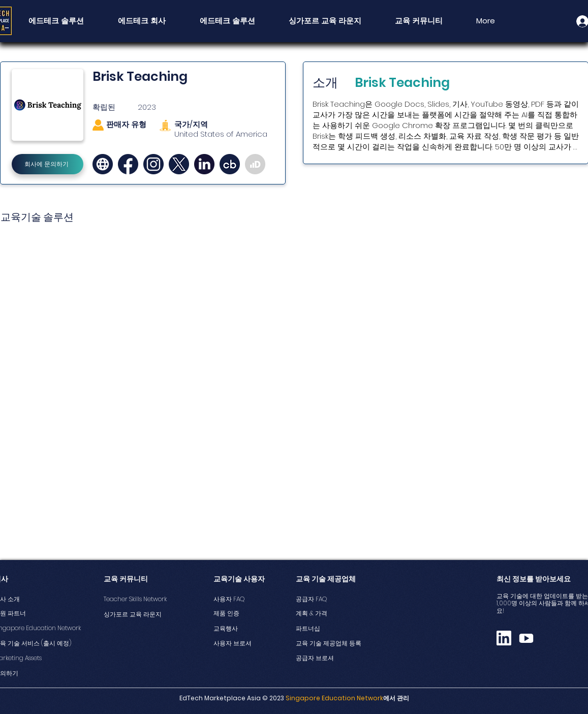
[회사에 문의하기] (48, 164)
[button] (419, 21)
